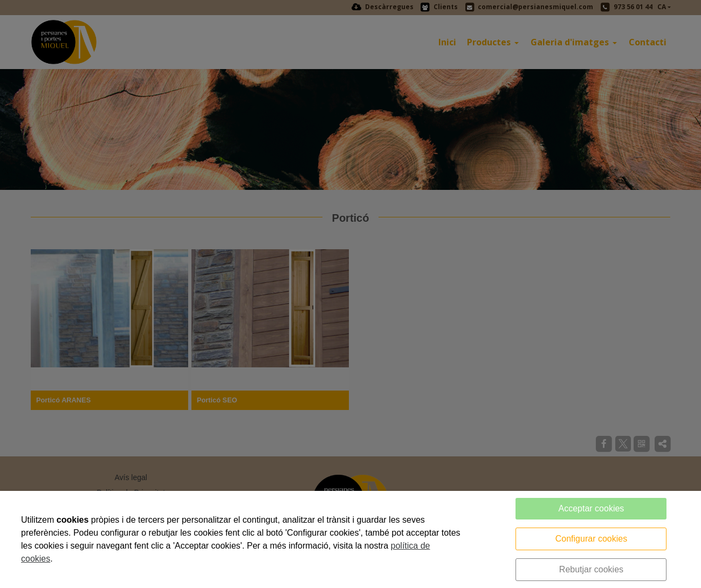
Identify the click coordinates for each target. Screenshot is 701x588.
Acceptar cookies (592, 508)
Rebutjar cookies (591, 569)
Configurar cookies (591, 539)
